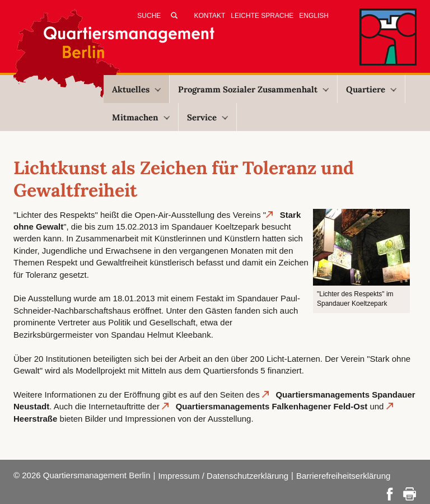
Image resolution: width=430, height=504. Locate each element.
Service (207, 117)
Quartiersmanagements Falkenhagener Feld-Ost (272, 406)
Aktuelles (136, 89)
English (314, 16)
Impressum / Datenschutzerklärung (223, 476)
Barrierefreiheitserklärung (343, 476)
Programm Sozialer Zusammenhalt (253, 89)
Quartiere (371, 89)
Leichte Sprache (262, 16)
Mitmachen (141, 117)
